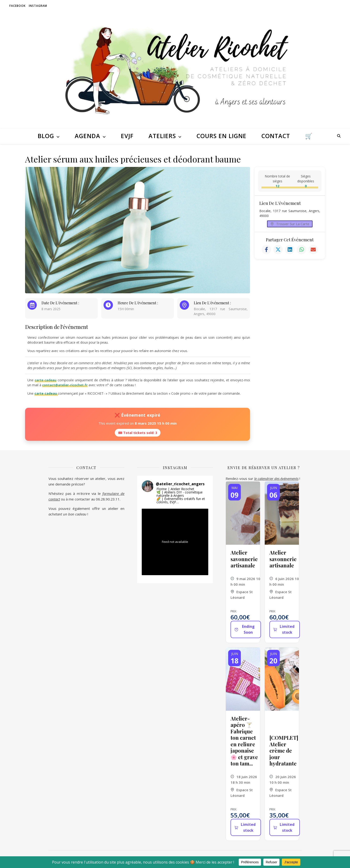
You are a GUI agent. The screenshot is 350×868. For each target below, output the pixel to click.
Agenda (87, 136)
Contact (276, 136)
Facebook (17, 6)
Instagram (38, 6)
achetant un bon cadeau (67, 514)
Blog (46, 136)
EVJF (127, 136)
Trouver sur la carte (290, 225)
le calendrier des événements (276, 478)
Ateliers (162, 136)
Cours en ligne (222, 136)
